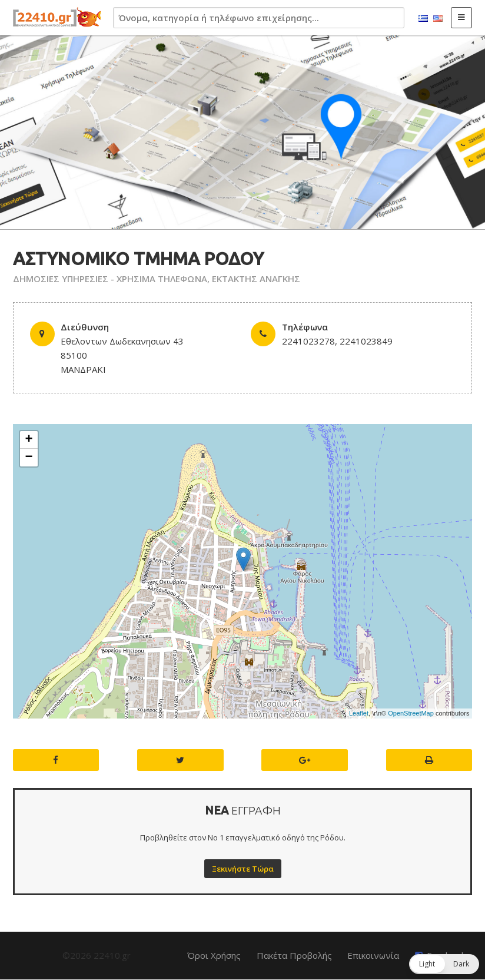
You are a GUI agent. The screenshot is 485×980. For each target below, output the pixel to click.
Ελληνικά (423, 19)
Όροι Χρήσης (214, 955)
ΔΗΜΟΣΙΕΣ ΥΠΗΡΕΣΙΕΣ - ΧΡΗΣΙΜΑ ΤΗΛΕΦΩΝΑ (110, 279)
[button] (444, 964)
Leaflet (359, 713)
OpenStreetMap (411, 713)
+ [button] (29, 440)
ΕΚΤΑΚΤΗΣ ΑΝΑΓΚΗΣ (256, 279)
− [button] (29, 458)
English (438, 19)
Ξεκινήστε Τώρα (243, 869)
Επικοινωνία (373, 955)
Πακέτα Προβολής (294, 955)
